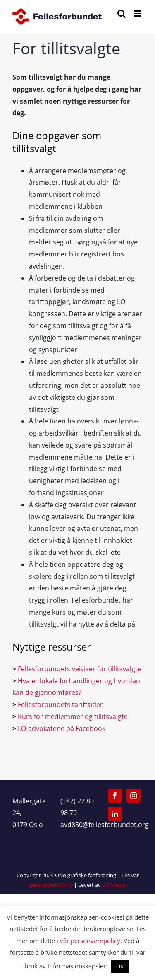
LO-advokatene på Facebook (62, 728)
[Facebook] (115, 796)
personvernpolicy (51, 885)
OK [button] (120, 966)
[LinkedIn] (115, 814)
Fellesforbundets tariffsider (61, 704)
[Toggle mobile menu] (138, 13)
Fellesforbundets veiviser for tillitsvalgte (80, 669)
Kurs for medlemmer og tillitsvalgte (74, 716)
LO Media (114, 885)
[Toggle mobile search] (122, 13)
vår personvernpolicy (90, 941)
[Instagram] (134, 796)
